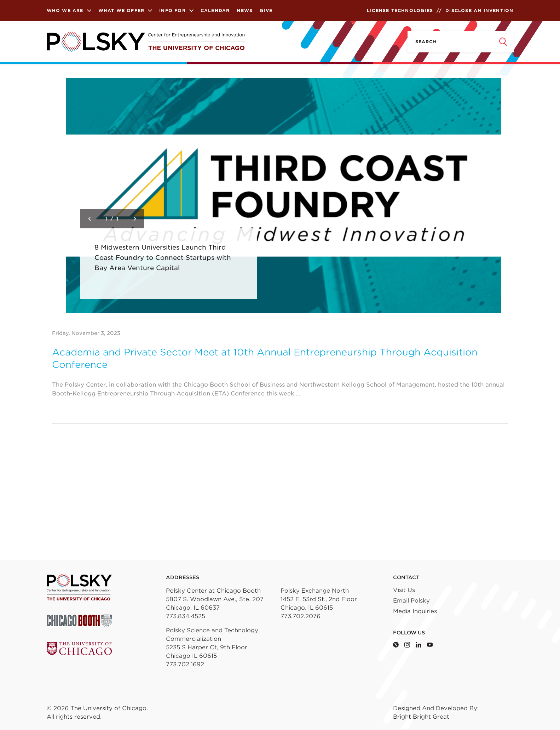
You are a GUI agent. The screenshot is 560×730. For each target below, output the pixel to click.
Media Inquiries (415, 611)
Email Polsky (411, 601)
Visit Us (404, 590)
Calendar (215, 10)
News (245, 10)
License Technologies (400, 10)
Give (266, 10)
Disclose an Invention (479, 10)
